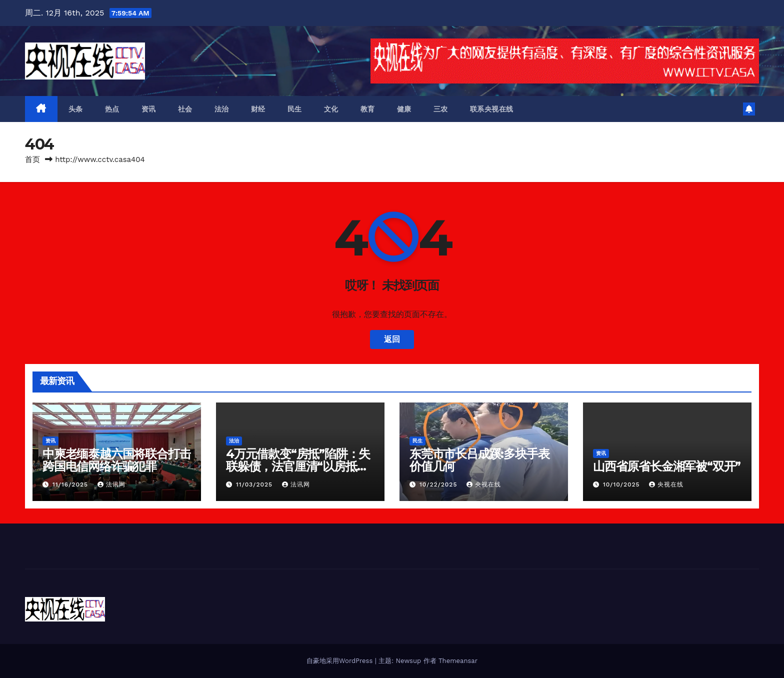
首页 (32, 159)
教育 (368, 109)
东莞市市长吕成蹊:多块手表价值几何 (479, 460)
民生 (295, 109)
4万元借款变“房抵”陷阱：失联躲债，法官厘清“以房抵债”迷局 (300, 466)
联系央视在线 (492, 109)
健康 (404, 109)
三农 (441, 109)
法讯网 (111, 484)
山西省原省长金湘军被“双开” (667, 466)
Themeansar (458, 661)
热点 (112, 109)
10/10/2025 (623, 484)
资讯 (149, 109)
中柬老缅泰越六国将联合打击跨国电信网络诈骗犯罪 (116, 460)
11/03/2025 (255, 484)
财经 (258, 109)
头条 (76, 109)
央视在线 (484, 484)
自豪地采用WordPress (341, 661)
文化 (331, 109)
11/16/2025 (71, 484)
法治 (222, 109)
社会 (185, 109)
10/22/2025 (439, 484)
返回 (392, 339)
